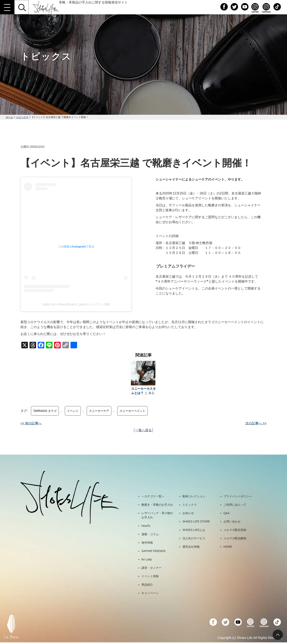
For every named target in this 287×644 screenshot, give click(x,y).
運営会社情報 (191, 547)
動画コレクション (194, 496)
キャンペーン (150, 593)
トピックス (22, 117)
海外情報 (147, 543)
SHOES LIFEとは (194, 530)
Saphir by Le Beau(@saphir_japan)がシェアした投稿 (76, 304)
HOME (228, 547)
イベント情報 (150, 576)
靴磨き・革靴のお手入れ (157, 505)
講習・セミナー (151, 568)
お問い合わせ (232, 521)
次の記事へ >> (256, 423)
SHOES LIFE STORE (196, 521)
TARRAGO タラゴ (45, 411)
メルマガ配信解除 (235, 538)
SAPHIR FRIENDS (153, 551)
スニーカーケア (99, 411)
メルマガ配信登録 (235, 530)
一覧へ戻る (143, 430)
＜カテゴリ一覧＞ (153, 496)
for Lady (147, 559)
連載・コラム (150, 534)
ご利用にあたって (235, 505)
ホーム (9, 117)
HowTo (146, 526)
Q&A (227, 513)
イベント (73, 411)
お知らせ (188, 513)
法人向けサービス (194, 538)
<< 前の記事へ (31, 423)
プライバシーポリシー (238, 496)
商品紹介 (147, 585)
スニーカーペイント (132, 411)
